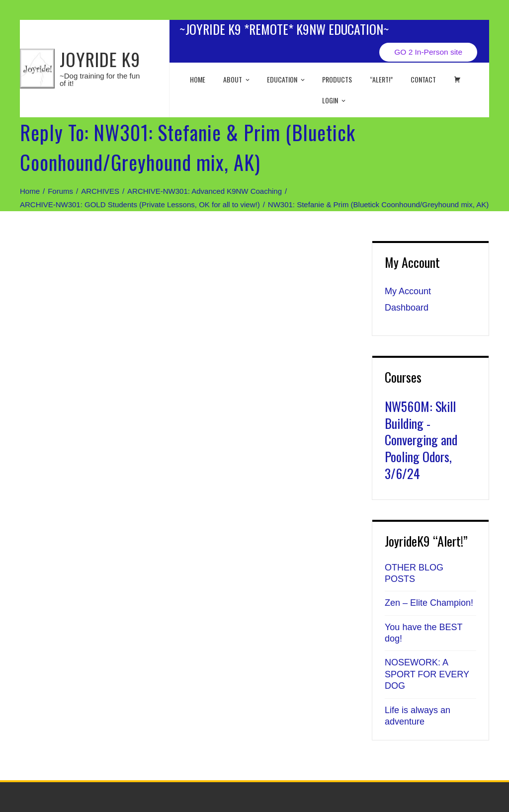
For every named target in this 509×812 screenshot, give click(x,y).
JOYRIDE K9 (100, 59)
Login (335, 100)
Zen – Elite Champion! (429, 603)
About (237, 79)
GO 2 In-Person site (428, 52)
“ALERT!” (381, 79)
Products (337, 79)
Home (198, 79)
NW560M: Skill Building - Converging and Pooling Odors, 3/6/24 (421, 440)
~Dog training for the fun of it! (100, 80)
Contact (423, 79)
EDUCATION (287, 79)
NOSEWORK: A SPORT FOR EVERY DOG (427, 674)
